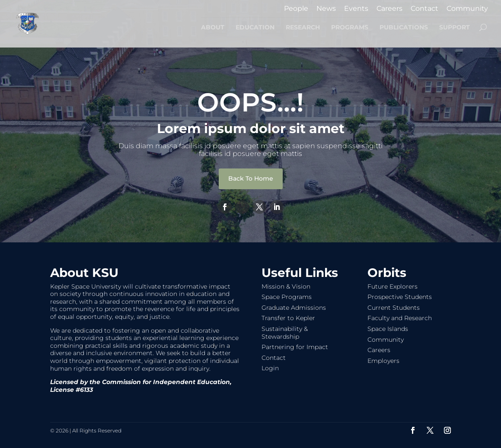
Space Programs (287, 297)
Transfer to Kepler (288, 318)
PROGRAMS (350, 28)
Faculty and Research (400, 318)
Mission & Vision (286, 286)
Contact (424, 9)
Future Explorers (393, 286)
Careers (389, 9)
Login (270, 368)
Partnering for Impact (295, 347)
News (326, 9)
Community (467, 9)
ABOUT (213, 28)
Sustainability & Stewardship (285, 333)
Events (356, 9)
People (296, 9)
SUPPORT (455, 28)
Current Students (394, 308)
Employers (383, 361)
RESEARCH (303, 28)
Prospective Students (400, 297)
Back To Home (251, 178)
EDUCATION (255, 28)
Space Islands (388, 329)
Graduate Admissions (294, 308)
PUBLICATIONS (404, 28)
